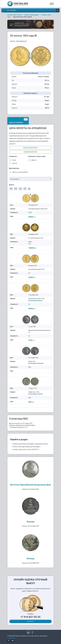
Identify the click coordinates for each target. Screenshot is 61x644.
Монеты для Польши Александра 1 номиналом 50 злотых (31, 444)
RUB (16, 189)
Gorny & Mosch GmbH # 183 (36, 299)
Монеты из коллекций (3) (20, 172)
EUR (11, 189)
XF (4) (14, 160)
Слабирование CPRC (31, 152)
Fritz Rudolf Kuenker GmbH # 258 (38, 209)
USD (25, 189)
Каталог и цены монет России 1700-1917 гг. (26, 449)
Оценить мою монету (30, 148)
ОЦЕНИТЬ (30, 621)
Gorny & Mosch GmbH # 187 (36, 269)
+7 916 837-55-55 (30, 617)
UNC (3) (15, 163)
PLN (20, 189)
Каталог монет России (15, 15)
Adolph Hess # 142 (34, 392)
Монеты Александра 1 (32, 15)
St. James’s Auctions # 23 (36, 238)
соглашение (11, 638)
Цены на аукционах (18, 121)
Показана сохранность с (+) (19, 427)
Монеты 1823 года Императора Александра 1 (27, 447)
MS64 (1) (34, 160)
